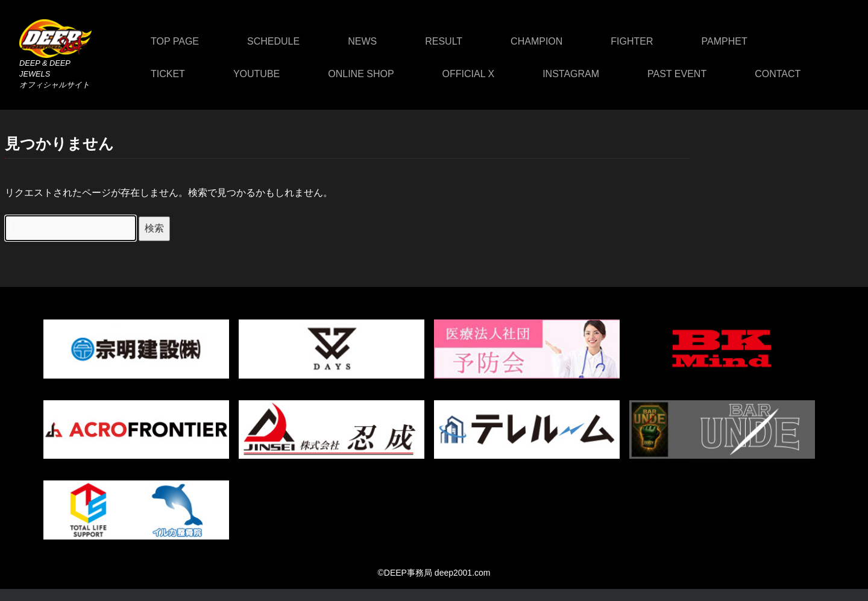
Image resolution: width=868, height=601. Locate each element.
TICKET (168, 74)
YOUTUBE (256, 74)
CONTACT (778, 74)
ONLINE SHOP (361, 74)
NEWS (362, 41)
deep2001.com (463, 573)
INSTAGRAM (571, 74)
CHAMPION (536, 41)
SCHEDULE (273, 41)
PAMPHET (725, 41)
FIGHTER (632, 41)
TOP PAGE (175, 41)
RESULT (444, 41)
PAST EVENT (677, 74)
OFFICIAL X (469, 74)
